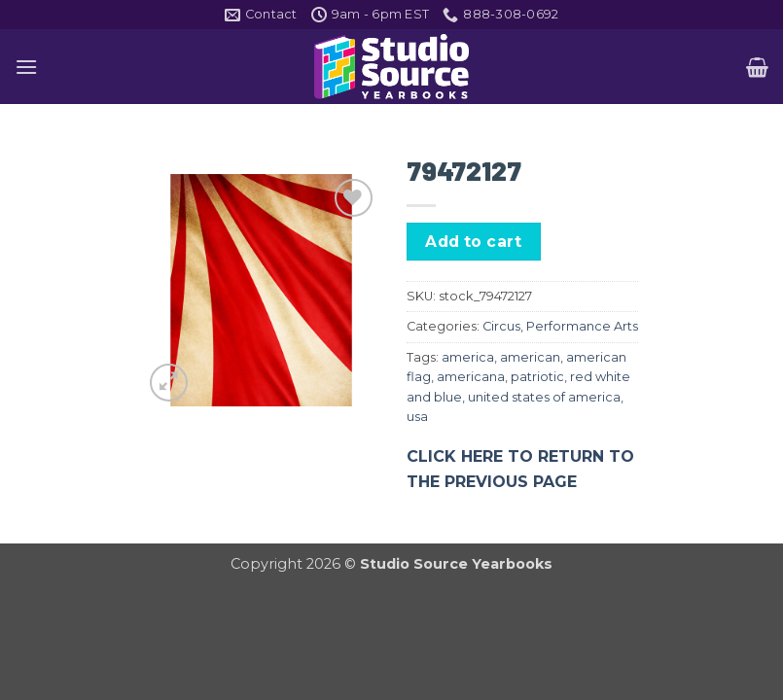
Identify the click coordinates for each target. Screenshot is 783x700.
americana (471, 377)
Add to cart (473, 242)
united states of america (544, 397)
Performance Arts (582, 326)
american (530, 357)
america (468, 357)
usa (417, 417)
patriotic (537, 377)
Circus (501, 326)
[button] (26, 67)
